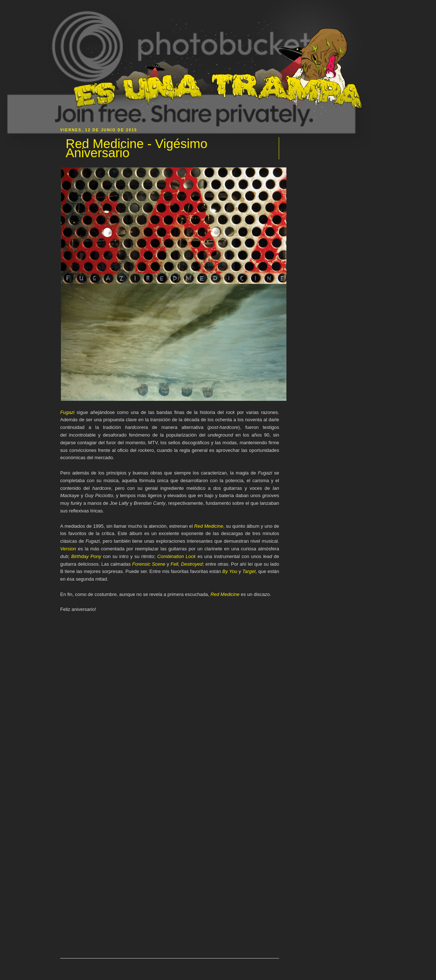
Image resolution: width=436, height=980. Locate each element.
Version (68, 549)
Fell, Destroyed (187, 564)
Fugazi (67, 412)
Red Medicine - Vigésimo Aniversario (136, 148)
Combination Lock (176, 556)
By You (230, 571)
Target (249, 571)
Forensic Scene (149, 564)
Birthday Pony (86, 556)
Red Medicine (209, 526)
